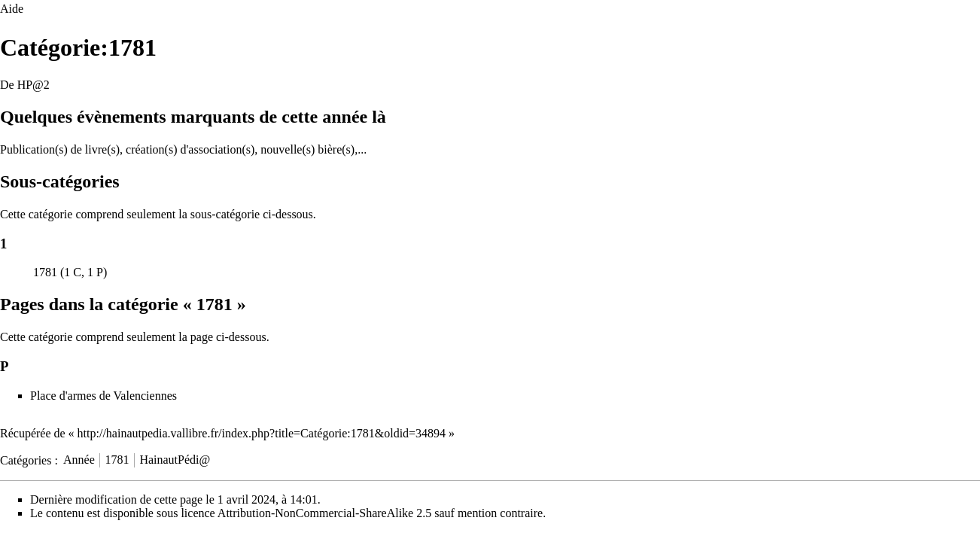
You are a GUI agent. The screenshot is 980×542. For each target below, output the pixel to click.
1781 (45, 272)
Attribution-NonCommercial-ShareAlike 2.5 (324, 513)
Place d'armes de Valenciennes (103, 396)
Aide (12, 9)
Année (79, 460)
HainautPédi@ (175, 460)
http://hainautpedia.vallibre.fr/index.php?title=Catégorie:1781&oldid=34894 (262, 433)
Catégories (26, 460)
